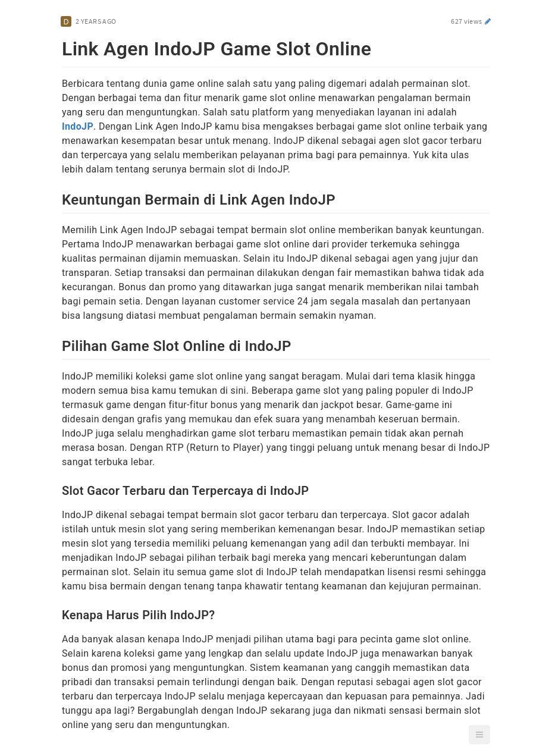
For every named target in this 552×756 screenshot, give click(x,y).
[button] (479, 735)
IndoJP (78, 126)
